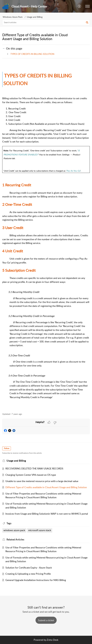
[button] (80, 6)
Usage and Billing (35, 17)
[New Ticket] (46, 620)
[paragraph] (46, 237)
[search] (46, 22)
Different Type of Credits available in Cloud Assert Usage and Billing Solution (46, 487)
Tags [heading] (9, 523)
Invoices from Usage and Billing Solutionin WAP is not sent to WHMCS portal (47, 514)
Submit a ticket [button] (46, 620)
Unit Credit (13, 251)
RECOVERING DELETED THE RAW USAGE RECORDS (34, 469)
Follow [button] (7, 448)
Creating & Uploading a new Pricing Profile (28, 574)
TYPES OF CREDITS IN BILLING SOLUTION (32, 54)
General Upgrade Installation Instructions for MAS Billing (36, 580)
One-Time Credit (17, 204)
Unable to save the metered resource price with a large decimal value (42, 481)
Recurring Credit (17, 185)
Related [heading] (15, 540)
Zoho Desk (53, 640)
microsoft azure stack (40, 530)
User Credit (13, 228)
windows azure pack (14, 530)
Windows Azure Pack (13, 17)
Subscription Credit (19, 270)
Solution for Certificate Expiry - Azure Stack (29, 568)
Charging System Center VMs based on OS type (31, 475)
